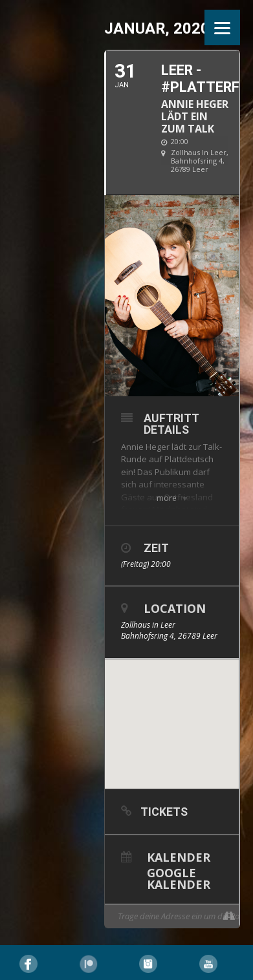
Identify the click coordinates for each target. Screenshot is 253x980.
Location (175, 608)
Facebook (28, 964)
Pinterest (89, 964)
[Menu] (222, 27)
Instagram (148, 964)
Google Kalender (179, 878)
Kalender (179, 856)
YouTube (208, 964)
